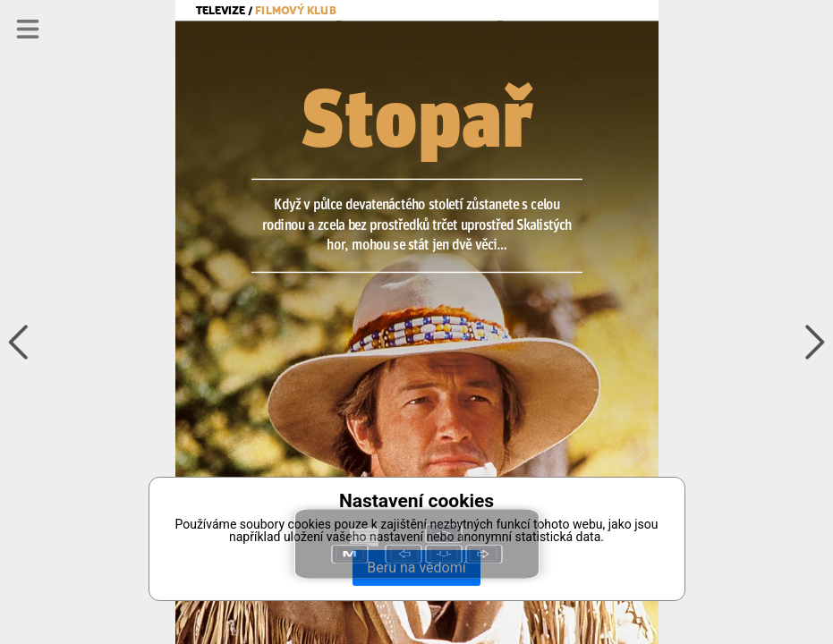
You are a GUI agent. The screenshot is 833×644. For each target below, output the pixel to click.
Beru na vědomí (416, 568)
